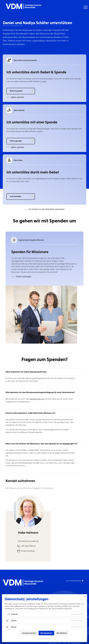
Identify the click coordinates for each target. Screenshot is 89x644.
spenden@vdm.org (37, 399)
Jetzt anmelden (16, 196)
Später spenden (17, 97)
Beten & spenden (16, 91)
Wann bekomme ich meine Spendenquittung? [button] (26, 372)
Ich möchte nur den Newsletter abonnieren (47, 209)
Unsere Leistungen (24, 277)
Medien (14, 627)
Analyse (14, 621)
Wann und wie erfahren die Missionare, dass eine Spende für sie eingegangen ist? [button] (42, 444)
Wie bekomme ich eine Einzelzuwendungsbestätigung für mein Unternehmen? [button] (40, 392)
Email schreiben (28, 551)
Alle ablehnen (62, 633)
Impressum (48, 638)
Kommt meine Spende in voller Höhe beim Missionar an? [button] (30, 413)
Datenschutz (41, 638)
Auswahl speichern (29, 633)
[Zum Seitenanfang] (75, 581)
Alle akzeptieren (46, 633)
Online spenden (16, 141)
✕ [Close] (85, 596)
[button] (85, 7)
